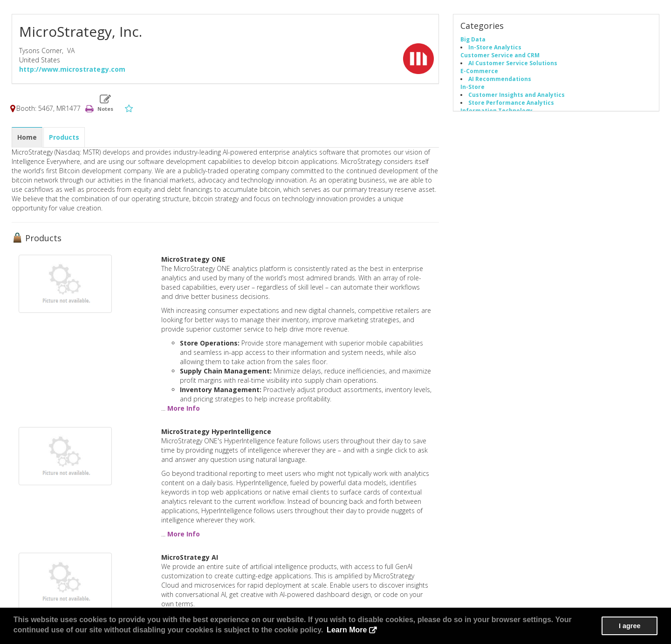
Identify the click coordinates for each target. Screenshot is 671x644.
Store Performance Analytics (511, 102)
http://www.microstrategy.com (72, 69)
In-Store (472, 87)
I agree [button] (630, 626)
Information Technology (496, 110)
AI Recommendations (500, 79)
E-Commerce (479, 71)
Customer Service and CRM (500, 55)
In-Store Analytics (495, 47)
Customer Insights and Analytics (517, 95)
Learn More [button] (347, 630)
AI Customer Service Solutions (513, 63)
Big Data (473, 39)
